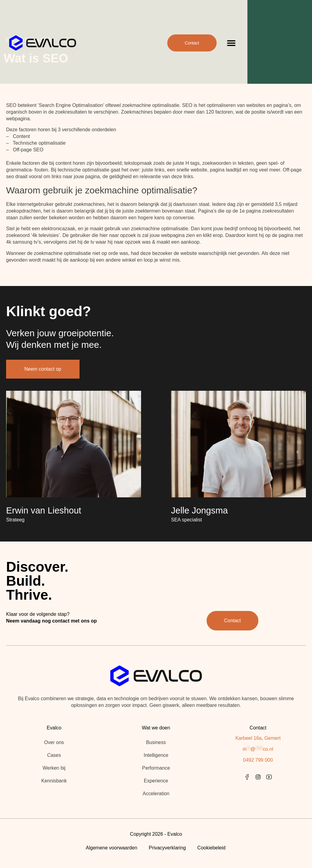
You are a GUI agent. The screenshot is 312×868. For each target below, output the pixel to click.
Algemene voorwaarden (111, 848)
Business (156, 743)
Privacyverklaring (168, 848)
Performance (156, 769)
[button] (296, 43)
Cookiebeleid (213, 848)
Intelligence (156, 756)
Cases (54, 756)
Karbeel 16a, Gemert (258, 739)
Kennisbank (54, 781)
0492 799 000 (258, 761)
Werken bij (54, 769)
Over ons (54, 743)
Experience (156, 781)
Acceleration (156, 794)
